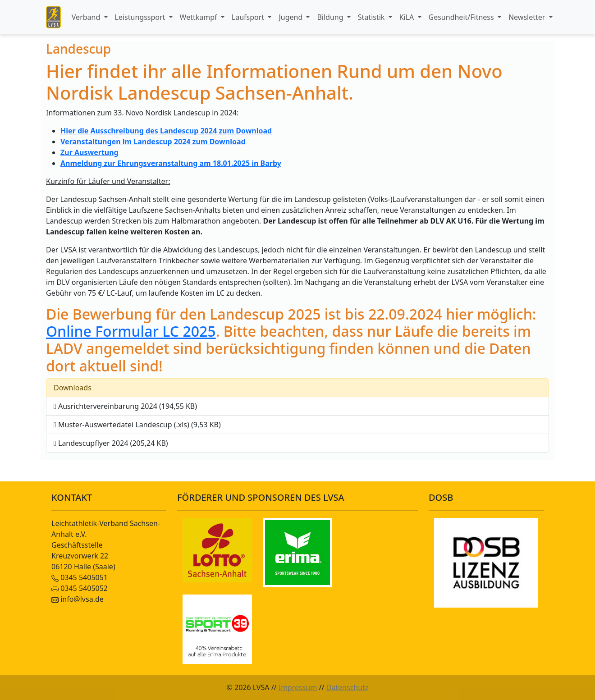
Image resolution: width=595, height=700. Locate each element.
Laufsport (249, 17)
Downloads (73, 388)
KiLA (408, 17)
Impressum (298, 687)
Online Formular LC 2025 (131, 331)
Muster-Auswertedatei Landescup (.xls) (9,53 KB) (137, 425)
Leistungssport (141, 17)
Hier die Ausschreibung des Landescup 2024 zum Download (166, 131)
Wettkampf (199, 17)
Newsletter (528, 17)
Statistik (372, 17)
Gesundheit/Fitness (462, 17)
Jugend (291, 17)
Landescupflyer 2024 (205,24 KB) (111, 443)
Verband (87, 17)
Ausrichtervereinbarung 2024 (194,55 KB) (125, 406)
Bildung (331, 17)
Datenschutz (348, 687)
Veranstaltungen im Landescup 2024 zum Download (153, 142)
